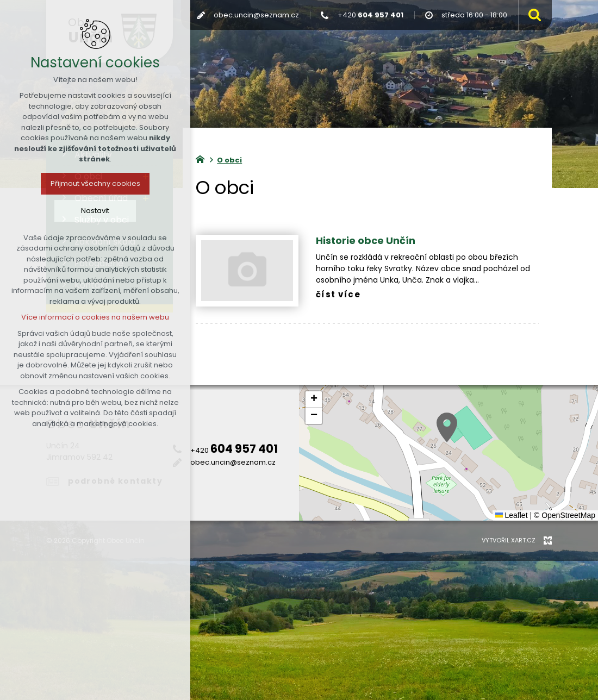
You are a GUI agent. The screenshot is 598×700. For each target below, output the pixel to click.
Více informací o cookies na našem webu (95, 317)
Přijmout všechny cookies (95, 183)
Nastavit (95, 211)
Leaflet (512, 515)
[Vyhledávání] (532, 15)
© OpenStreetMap (565, 515)
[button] (447, 427)
